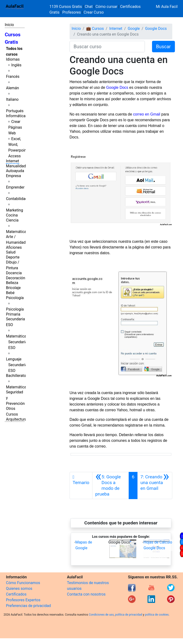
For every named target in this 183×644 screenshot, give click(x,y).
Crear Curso (94, 12)
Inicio (9, 25)
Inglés (16, 65)
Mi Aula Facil (167, 7)
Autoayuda (15, 171)
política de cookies (157, 615)
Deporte (13, 257)
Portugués (15, 111)
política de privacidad (129, 615)
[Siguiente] (155, 486)
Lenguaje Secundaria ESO (17, 365)
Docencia (14, 273)
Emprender (15, 187)
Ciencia (12, 220)
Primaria (13, 314)
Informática (16, 116)
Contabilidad (17, 199)
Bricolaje (13, 288)
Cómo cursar (107, 7)
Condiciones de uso (101, 615)
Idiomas (13, 59)
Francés (13, 77)
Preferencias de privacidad (28, 606)
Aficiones (14, 247)
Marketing (14, 210)
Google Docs (156, 29)
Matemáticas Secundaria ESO (17, 342)
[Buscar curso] (107, 47)
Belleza (12, 283)
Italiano (12, 99)
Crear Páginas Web (15, 127)
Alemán (12, 88)
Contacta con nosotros (86, 594)
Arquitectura (16, 419)
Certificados (16, 594)
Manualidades (18, 166)
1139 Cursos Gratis (66, 7)
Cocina (12, 215)
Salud (11, 252)
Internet (13, 161)
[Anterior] (111, 486)
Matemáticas (17, 232)
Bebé (10, 293)
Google (134, 29)
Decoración (16, 278)
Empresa (13, 176)
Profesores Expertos (23, 600)
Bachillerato (16, 376)
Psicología (15, 298)
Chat (89, 7)
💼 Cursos (95, 29)
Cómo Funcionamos (23, 583)
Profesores (71, 12)
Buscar (163, 47)
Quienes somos (19, 589)
